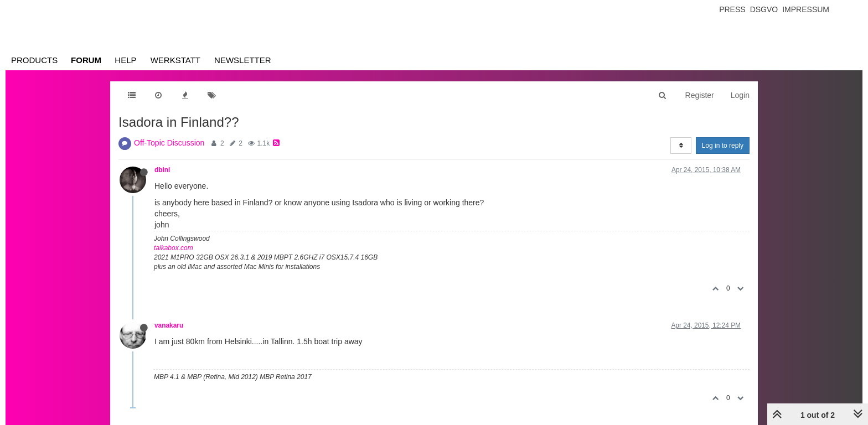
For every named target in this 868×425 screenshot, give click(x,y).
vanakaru (169, 325)
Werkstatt (175, 60)
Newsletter (243, 60)
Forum (86, 60)
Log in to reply (723, 146)
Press (732, 9)
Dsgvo (764, 9)
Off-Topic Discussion (169, 143)
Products (34, 60)
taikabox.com (174, 248)
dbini (162, 170)
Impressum (806, 9)
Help (125, 60)
